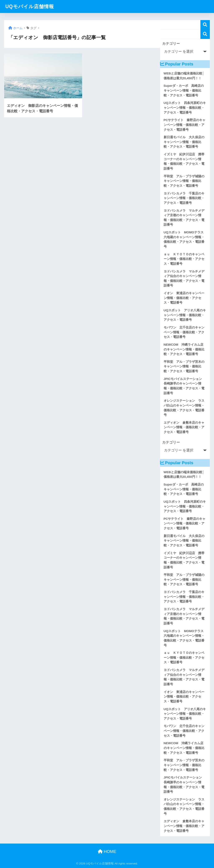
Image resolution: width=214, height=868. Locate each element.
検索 (205, 25)
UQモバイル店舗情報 (30, 6)
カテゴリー (171, 44)
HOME (107, 851)
